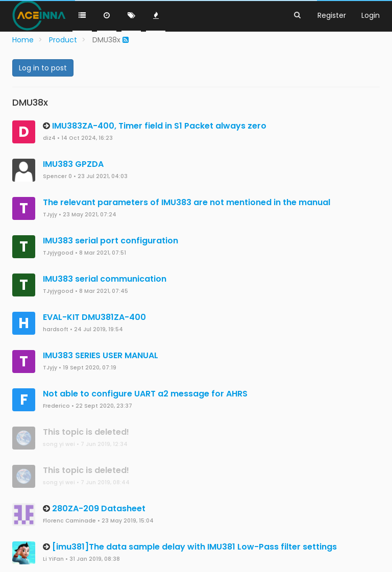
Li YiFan (53, 559)
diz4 (49, 138)
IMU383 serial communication (105, 279)
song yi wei (59, 444)
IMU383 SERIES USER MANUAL (101, 355)
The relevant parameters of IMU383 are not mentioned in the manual (187, 202)
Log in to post (43, 68)
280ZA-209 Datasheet (99, 508)
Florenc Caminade (69, 521)
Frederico (56, 406)
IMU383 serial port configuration (111, 241)
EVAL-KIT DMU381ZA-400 (94, 317)
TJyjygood (58, 253)
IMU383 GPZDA (73, 164)
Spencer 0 (57, 176)
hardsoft (56, 329)
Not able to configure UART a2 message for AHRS (145, 394)
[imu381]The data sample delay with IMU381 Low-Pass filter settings (194, 547)
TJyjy (50, 215)
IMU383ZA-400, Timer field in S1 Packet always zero (159, 126)
